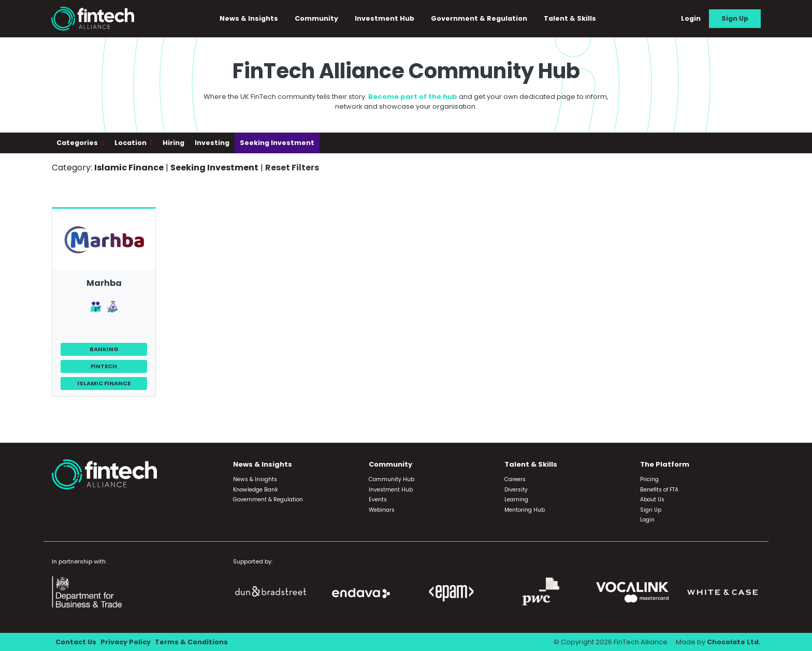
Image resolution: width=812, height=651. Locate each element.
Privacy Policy (126, 642)
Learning (516, 500)
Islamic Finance (104, 383)
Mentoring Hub (525, 510)
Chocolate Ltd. (734, 642)
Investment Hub (385, 18)
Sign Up (735, 18)
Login (691, 18)
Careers (515, 479)
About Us (652, 500)
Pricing (649, 479)
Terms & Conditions (191, 642)
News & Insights (249, 18)
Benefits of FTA (659, 490)
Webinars (382, 510)
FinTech (104, 366)
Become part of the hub (413, 97)
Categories (78, 143)
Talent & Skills (570, 18)
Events (378, 500)
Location (131, 143)
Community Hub (392, 479)
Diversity (516, 490)
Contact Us (76, 642)
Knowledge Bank (256, 490)
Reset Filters (292, 168)
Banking (104, 349)
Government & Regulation (479, 18)
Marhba (104, 283)
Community (316, 18)
